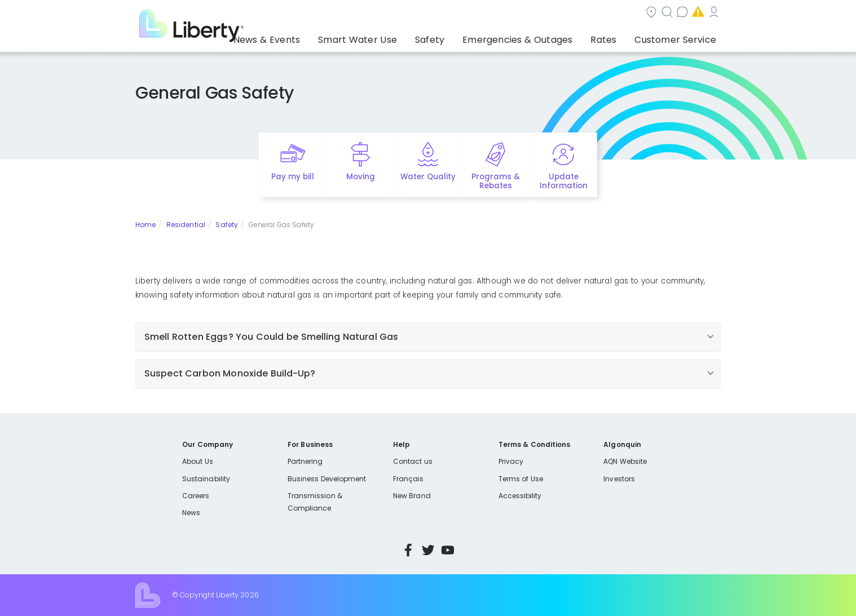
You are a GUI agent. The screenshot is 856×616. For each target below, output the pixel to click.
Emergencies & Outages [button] (538, 37)
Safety (227, 225)
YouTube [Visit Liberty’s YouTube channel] (448, 550)
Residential (186, 225)
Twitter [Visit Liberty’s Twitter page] (428, 550)
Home (145, 225)
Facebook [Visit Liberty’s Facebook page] (408, 550)
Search (496, 13)
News (191, 513)
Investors (619, 479)
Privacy (511, 461)
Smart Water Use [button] (395, 37)
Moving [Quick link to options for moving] (361, 177)
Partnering (305, 461)
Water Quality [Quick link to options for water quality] (428, 177)
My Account (696, 13)
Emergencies (625, 13)
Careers (196, 496)
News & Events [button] (315, 37)
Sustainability (206, 479)
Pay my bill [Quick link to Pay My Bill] (293, 177)
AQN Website (625, 461)
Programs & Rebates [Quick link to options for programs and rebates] (496, 181)
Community (435, 13)
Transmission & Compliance (315, 502)
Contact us (555, 13)
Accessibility (520, 496)
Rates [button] (615, 37)
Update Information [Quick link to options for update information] (564, 181)
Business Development (327, 479)
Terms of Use (521, 479)
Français (408, 479)
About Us (198, 461)
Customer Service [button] (679, 37)
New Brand (412, 496)
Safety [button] (459, 37)
